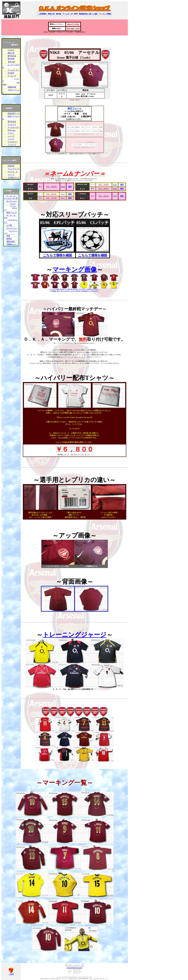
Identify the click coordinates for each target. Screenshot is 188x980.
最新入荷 (11, 53)
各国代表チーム (14, 114)
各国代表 (11, 166)
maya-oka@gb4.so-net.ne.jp (74, 968)
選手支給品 (12, 56)
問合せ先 (51, 14)
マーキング (12, 76)
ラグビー (11, 133)
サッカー (13, 204)
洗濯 (8, 236)
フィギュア (12, 145)
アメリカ (13, 206)
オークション (12, 201)
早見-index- (12, 130)
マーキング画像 (75, 269)
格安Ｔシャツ (12, 212)
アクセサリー (13, 142)
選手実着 (11, 59)
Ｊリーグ (11, 174)
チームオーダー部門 (70, 14)
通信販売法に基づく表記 (88, 14)
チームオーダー (14, 70)
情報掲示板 (12, 87)
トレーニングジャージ (75, 635)
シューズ (11, 136)
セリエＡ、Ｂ (13, 172)
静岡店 (9, 239)
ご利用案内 (42, 14)
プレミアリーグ (14, 169)
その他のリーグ (14, 177)
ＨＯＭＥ (11, 50)
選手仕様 (11, 62)
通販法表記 (11, 241)
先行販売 (11, 73)
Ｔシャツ (11, 139)
